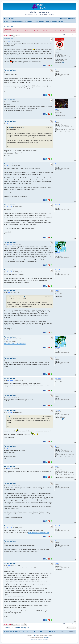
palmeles (58, 253)
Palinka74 (58, 205)
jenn (57, 121)
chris (57, 109)
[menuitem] (6, 19)
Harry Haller (58, 378)
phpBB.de (46, 637)
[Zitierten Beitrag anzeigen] (23, 128)
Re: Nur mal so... (10, 70)
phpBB (34, 635)
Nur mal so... (9, 26)
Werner (57, 70)
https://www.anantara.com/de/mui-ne (15, 344)
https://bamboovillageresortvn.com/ (39, 532)
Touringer (58, 410)
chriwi (57, 51)
